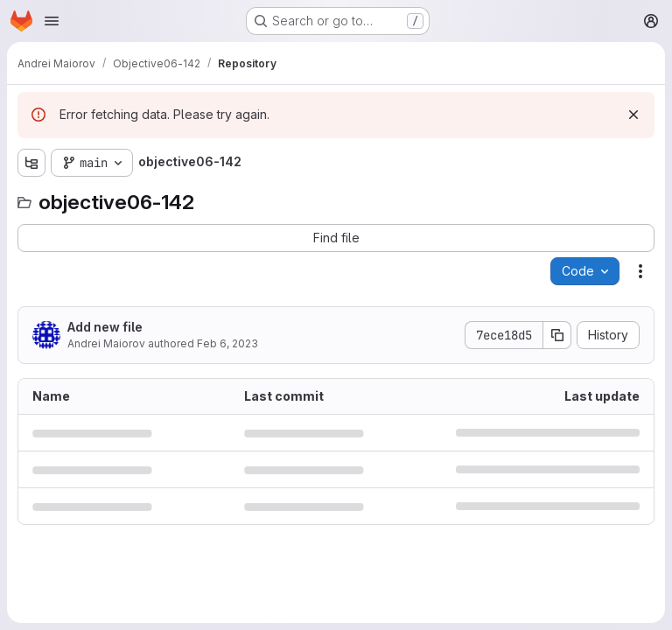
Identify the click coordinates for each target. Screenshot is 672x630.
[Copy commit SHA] (557, 335)
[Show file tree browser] (31, 163)
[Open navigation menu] (52, 21)
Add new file (105, 327)
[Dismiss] (633, 115)
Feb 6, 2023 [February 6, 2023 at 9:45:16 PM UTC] (227, 343)
